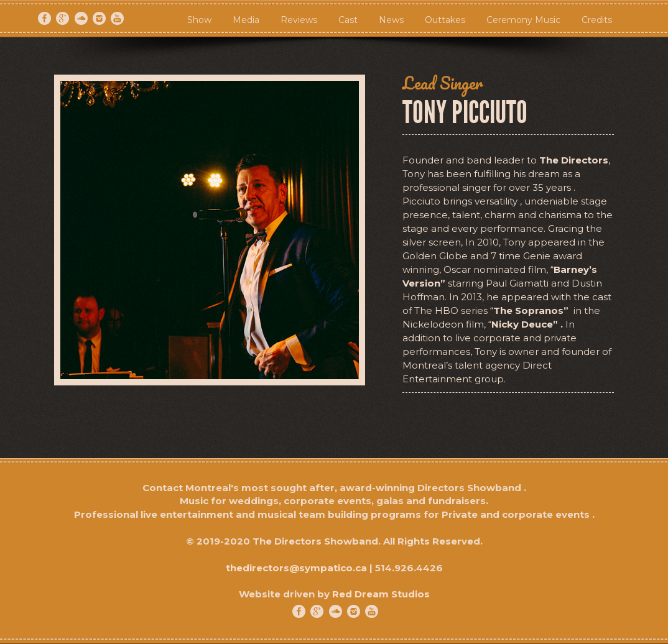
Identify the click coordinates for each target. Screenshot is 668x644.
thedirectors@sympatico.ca (296, 568)
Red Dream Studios (381, 594)
